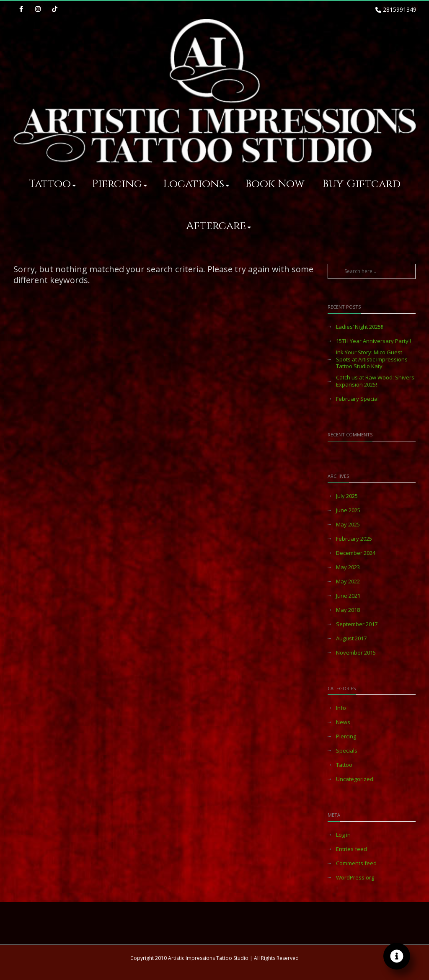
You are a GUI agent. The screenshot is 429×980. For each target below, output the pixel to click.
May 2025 (348, 525)
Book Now (275, 184)
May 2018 (348, 610)
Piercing (119, 184)
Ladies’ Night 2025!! (360, 327)
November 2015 (356, 653)
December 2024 (356, 553)
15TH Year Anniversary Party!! (373, 341)
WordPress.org (355, 878)
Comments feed (356, 863)
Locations (196, 184)
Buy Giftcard (361, 184)
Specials (347, 751)
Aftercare (218, 226)
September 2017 (357, 624)
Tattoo (52, 184)
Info (341, 708)
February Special (357, 399)
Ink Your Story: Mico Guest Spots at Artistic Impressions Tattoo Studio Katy (372, 360)
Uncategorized (355, 779)
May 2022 (348, 582)
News (343, 722)
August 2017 (351, 638)
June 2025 (348, 510)
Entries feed (351, 849)
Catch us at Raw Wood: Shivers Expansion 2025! (375, 381)
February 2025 (354, 539)
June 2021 (348, 596)
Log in (343, 835)
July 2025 (347, 496)
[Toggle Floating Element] (397, 956)
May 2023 (348, 567)
